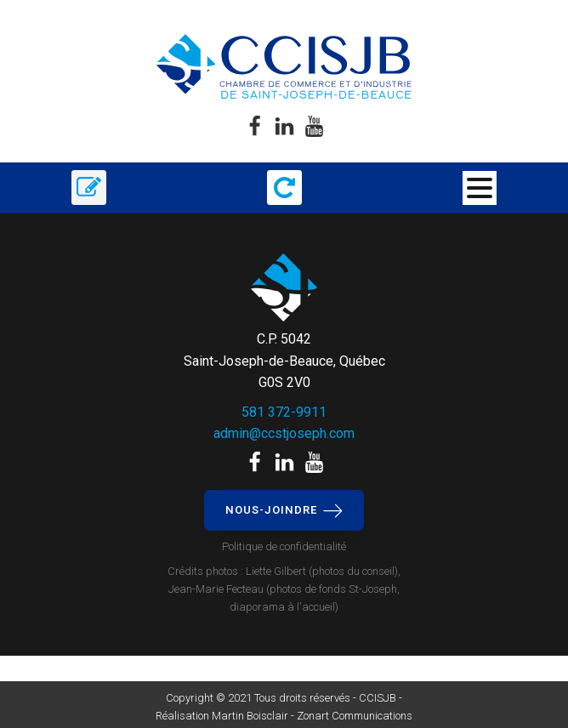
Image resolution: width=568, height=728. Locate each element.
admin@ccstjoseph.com (284, 433)
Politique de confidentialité (284, 546)
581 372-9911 (284, 412)
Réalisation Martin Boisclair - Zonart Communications (284, 716)
